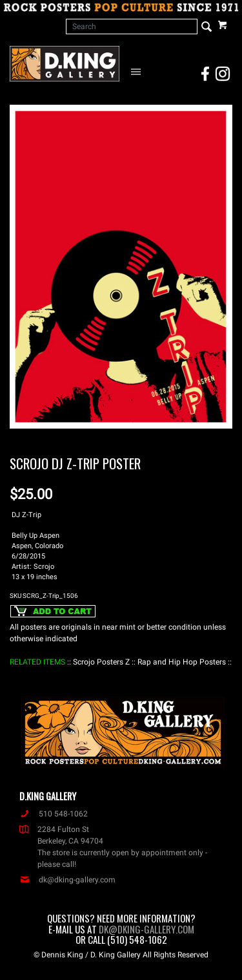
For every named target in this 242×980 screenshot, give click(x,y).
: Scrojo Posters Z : (101, 662)
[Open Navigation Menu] (138, 71)
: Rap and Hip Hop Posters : (182, 662)
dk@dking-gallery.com (67, 880)
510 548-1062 (54, 814)
